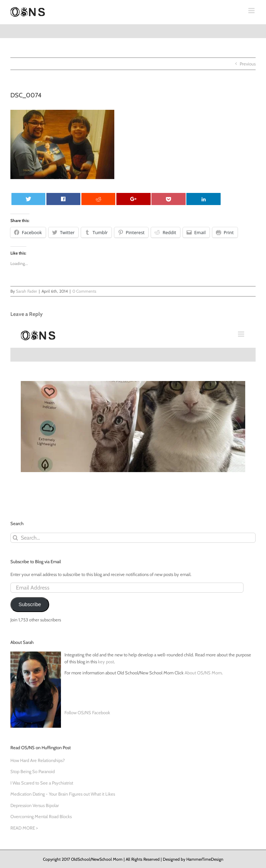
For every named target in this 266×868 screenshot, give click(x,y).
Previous (248, 64)
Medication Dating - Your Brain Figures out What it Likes (63, 794)
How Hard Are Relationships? (38, 760)
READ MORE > (24, 828)
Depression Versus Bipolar (35, 805)
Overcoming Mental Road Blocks (41, 816)
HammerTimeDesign (205, 859)
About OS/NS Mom (203, 673)
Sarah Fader (26, 291)
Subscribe (30, 604)
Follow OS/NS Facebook (87, 712)
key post (106, 662)
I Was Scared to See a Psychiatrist (42, 783)
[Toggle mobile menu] (252, 11)
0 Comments (84, 291)
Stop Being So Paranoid (33, 771)
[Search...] (133, 538)
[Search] (15, 538)
